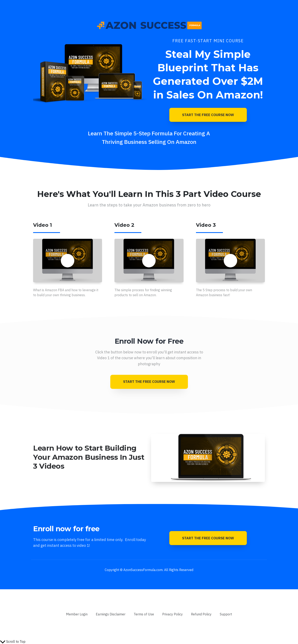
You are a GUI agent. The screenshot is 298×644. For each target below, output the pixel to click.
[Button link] (208, 115)
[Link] (77, 614)
